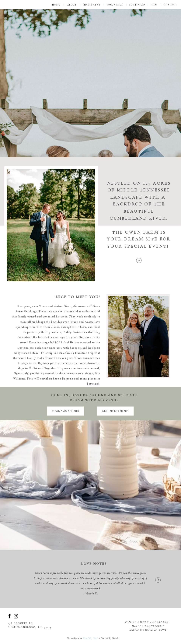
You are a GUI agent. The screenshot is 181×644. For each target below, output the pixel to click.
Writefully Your (90, 638)
